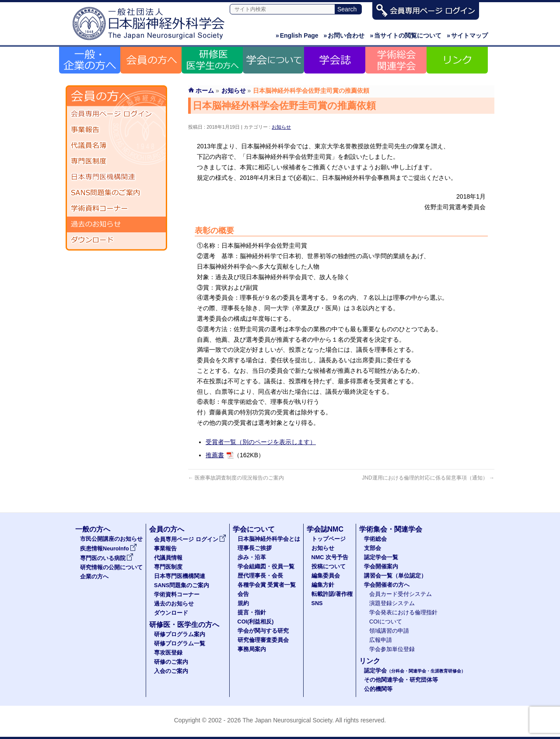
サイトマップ (467, 35)
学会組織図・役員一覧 (266, 567)
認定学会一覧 (381, 557)
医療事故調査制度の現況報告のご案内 (236, 478)
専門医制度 (116, 161)
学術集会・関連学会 (391, 529)
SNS (317, 603)
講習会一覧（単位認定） (395, 576)
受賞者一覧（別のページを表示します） (261, 442)
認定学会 (415, 671)
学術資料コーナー (116, 209)
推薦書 (215, 455)
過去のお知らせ (116, 224)
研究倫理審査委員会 (263, 640)
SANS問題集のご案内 (116, 193)
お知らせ (281, 127)
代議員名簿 (116, 146)
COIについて (386, 622)
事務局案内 (252, 649)
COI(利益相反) (256, 622)
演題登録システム (392, 603)
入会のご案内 (171, 671)
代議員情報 (168, 558)
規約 (243, 603)
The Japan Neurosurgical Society (287, 720)
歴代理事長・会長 (260, 576)
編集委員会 (326, 576)
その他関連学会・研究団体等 (401, 680)
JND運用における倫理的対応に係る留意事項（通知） (428, 478)
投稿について (329, 567)
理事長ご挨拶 (255, 548)
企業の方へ (94, 577)
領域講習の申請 (389, 631)
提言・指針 (252, 613)
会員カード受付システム (401, 594)
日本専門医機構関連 (116, 177)
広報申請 (381, 640)
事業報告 (116, 130)
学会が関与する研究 (263, 631)
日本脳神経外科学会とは (269, 539)
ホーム (205, 91)
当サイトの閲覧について (406, 35)
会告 (243, 594)
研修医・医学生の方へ (184, 625)
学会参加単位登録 (392, 649)
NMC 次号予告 (330, 557)
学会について (254, 529)
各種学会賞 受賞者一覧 (267, 585)
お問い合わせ (344, 35)
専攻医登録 (168, 653)
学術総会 (375, 539)
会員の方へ (167, 529)
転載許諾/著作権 (332, 594)
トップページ (329, 539)
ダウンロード (116, 240)
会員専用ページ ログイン (116, 114)
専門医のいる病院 (107, 558)
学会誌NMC (325, 529)
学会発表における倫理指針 (403, 613)
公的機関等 (378, 689)
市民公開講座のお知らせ (111, 539)
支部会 (373, 548)
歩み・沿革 (252, 557)
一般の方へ (93, 529)
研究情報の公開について (111, 567)
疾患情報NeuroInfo (108, 549)
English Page (297, 35)
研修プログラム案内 (180, 634)
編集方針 (323, 585)
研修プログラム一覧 (180, 644)
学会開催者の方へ (387, 585)
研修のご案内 (171, 662)
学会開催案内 (381, 567)
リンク (370, 661)
